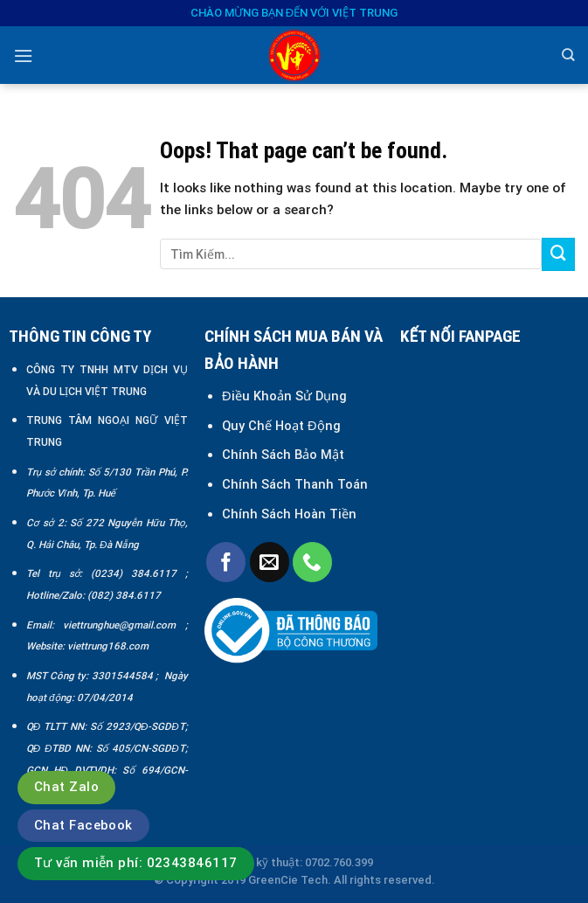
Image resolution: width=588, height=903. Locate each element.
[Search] (568, 55)
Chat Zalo (66, 787)
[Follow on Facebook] (226, 562)
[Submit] (558, 254)
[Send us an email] (270, 562)
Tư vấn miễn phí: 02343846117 (136, 863)
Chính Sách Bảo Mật (285, 455)
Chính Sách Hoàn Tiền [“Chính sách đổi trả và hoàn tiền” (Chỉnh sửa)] (289, 514)
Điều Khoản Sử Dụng (284, 396)
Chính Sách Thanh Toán (295, 484)
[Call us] (312, 562)
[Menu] (23, 56)
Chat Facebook (83, 825)
